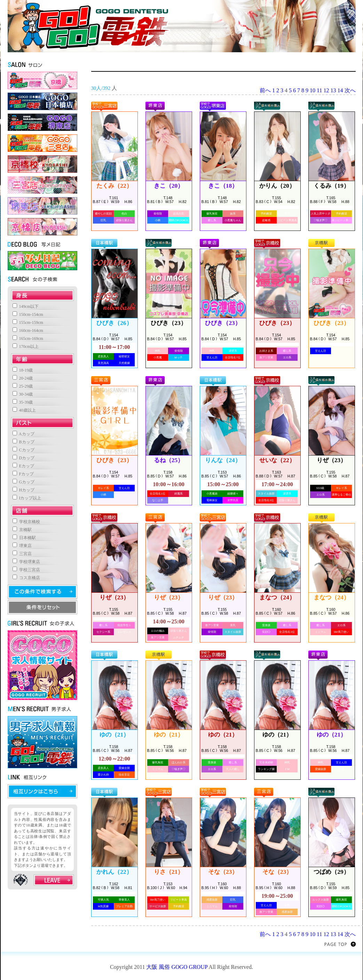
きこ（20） (169, 186)
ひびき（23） (168, 323)
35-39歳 (23, 402)
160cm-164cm (28, 330)
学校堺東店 (26, 562)
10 (313, 90)
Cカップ (23, 450)
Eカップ (23, 466)
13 (333, 90)
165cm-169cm (28, 339)
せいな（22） (277, 460)
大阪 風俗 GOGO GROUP (177, 967)
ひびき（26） (114, 323)
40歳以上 (24, 410)
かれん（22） (114, 872)
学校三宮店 (26, 570)
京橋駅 (22, 530)
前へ (265, 90)
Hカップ (24, 490)
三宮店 (22, 554)
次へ (350, 90)
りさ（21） (169, 872)
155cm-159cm (28, 322)
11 (319, 90)
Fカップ (23, 474)
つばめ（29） (331, 872)
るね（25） (169, 460)
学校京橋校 (26, 522)
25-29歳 (23, 386)
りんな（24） (223, 460)
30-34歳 (23, 394)
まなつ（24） (277, 597)
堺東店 (22, 546)
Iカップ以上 (27, 498)
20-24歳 (23, 378)
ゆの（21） (114, 735)
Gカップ (24, 482)
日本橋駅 (24, 538)
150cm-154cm (28, 314)
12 (326, 90)
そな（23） (223, 872)
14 (340, 90)
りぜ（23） (332, 460)
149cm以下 (26, 306)
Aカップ (23, 434)
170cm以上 (26, 347)
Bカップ (23, 442)
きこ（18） (223, 186)
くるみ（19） (331, 186)
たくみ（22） (114, 186)
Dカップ (24, 458)
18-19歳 (23, 370)
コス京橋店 (26, 578)
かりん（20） (277, 186)
